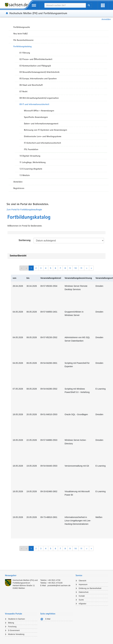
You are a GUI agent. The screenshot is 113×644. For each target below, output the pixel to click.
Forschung (12, 627)
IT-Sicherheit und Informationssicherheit (42, 143)
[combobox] (65, 5)
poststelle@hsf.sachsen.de (59, 585)
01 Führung (25, 53)
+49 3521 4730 (54, 580)
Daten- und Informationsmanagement (41, 124)
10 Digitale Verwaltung (30, 156)
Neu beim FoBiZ (21, 34)
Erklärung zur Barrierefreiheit (90, 588)
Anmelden (106, 19)
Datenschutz (84, 592)
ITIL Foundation (31, 149)
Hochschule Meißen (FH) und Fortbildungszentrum (38, 13)
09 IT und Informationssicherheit (34, 104)
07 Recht (23, 91)
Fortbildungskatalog (23, 46)
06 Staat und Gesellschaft (31, 85)
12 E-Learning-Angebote (31, 169)
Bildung (11, 623)
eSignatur (82, 604)
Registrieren (19, 188)
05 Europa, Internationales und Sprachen (38, 78)
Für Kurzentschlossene (23, 40)
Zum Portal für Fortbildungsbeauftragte (24, 210)
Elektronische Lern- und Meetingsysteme (43, 136)
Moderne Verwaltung (16, 634)
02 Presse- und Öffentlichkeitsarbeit (36, 59)
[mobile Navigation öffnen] (34, 5)
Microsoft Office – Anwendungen (39, 111)
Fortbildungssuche (22, 27)
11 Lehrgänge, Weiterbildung (33, 162)
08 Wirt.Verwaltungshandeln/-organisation (39, 98)
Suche (81, 600)
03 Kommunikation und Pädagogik (35, 66)
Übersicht (82, 581)
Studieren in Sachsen (16, 619)
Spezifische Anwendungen (36, 117)
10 (75, 268)
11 (81, 268)
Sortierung (25, 240)
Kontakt (82, 596)
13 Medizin (25, 175)
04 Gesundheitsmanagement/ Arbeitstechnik (39, 72)
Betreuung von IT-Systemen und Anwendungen (46, 130)
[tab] (39, 576)
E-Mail (48, 619)
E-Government (14, 630)
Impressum (83, 585)
